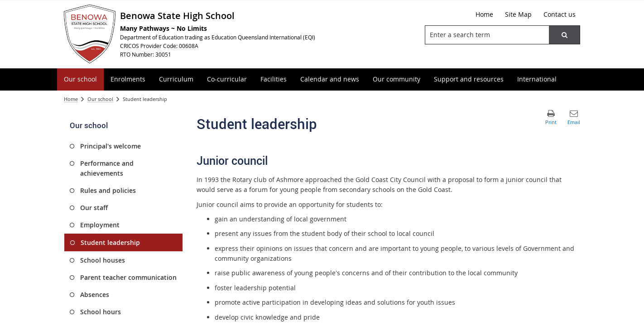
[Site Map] (518, 14)
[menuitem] (80, 79)
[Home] (484, 14)
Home (71, 99)
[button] (564, 35)
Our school (100, 99)
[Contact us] (560, 14)
